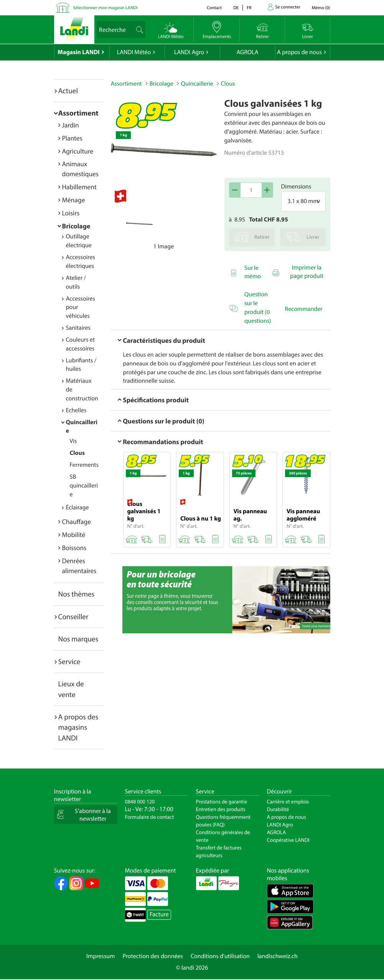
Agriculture (78, 151)
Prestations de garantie (222, 802)
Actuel (68, 91)
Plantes (72, 138)
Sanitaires (78, 328)
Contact (214, 8)
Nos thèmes (77, 594)
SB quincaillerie (84, 486)
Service (69, 661)
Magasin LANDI (78, 52)
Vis (73, 441)
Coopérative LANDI (288, 840)
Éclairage (77, 507)
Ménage (74, 200)
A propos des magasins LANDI (78, 727)
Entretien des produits (221, 809)
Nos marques (78, 639)
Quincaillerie (197, 84)
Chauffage (77, 521)
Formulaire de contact (150, 817)
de (236, 8)
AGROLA (248, 52)
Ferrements (84, 465)
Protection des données (153, 956)
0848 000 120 (140, 802)
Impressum (101, 956)
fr (249, 8)
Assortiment (78, 113)
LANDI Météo (134, 52)
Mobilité (74, 535)
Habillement (79, 187)
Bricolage (76, 226)
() (321, 8)
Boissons (74, 548)
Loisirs (71, 213)
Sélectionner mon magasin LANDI (105, 8)
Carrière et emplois (288, 802)
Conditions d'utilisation (220, 956)
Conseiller (73, 616)
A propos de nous (299, 52)
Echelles (76, 410)
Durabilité (278, 809)
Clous (77, 453)
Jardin (71, 125)
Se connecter (288, 7)
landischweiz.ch (278, 956)
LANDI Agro (189, 52)
